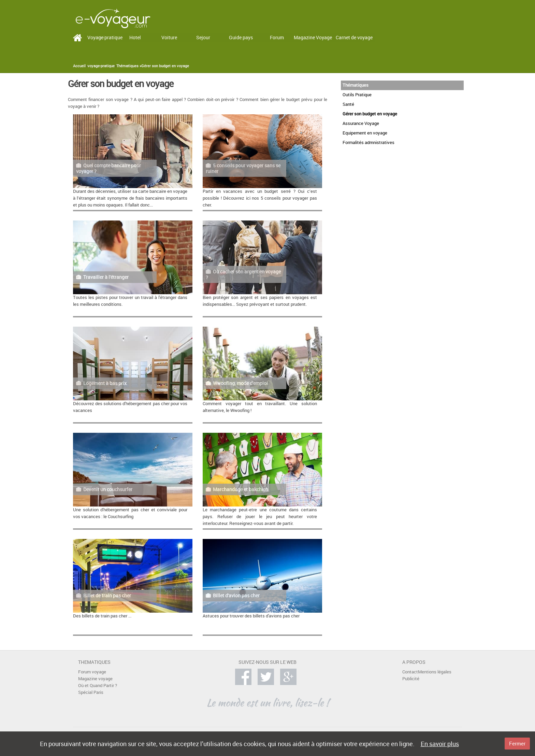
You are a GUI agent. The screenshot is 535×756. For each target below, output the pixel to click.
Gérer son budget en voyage (165, 66)
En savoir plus (440, 744)
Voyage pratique (105, 37)
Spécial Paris (91, 692)
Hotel (135, 37)
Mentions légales (435, 672)
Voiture (169, 37)
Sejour (203, 37)
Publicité (411, 679)
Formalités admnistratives (368, 142)
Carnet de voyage (354, 37)
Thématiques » (129, 66)
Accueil (79, 66)
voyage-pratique (101, 66)
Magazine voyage (95, 679)
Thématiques (356, 85)
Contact (410, 672)
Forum (277, 37)
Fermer (517, 743)
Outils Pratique (357, 95)
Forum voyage (92, 672)
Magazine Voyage (313, 37)
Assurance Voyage (361, 123)
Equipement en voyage (365, 133)
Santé (348, 104)
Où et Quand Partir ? (98, 686)
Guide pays (241, 37)
